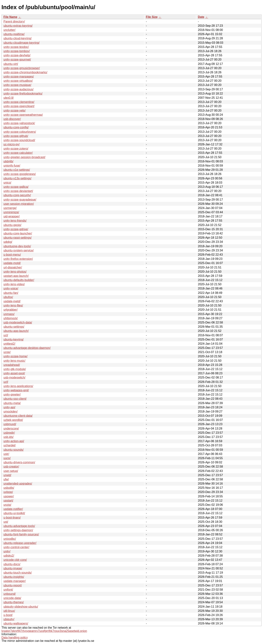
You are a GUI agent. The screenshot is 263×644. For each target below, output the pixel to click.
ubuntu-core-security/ (17, 195)
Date (201, 17)
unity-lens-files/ (13, 305)
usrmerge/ (10, 208)
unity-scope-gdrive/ (16, 229)
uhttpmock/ (11, 318)
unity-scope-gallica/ (16, 187)
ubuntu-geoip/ (12, 225)
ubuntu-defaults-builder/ (19, 280)
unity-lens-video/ (14, 284)
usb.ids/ (8, 437)
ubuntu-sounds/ (14, 450)
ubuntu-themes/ (14, 602)
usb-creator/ (11, 467)
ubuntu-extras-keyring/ (18, 26)
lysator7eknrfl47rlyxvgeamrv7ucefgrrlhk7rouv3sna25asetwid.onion (44, 631)
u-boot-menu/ (12, 255)
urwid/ (7, 475)
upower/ (9, 496)
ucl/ (6, 335)
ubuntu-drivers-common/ (19, 462)
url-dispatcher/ (13, 267)
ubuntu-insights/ (14, 577)
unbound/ (10, 594)
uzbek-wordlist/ (13, 420)
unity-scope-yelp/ (15, 111)
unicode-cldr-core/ (15, 560)
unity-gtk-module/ (15, 369)
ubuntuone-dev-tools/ (17, 246)
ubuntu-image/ (13, 568)
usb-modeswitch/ (14, 377)
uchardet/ (10, 445)
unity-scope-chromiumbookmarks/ (25, 72)
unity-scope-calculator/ (18, 153)
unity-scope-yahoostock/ (19, 123)
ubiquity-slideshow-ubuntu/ (21, 607)
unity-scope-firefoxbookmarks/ (23, 94)
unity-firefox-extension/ (18, 259)
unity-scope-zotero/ (16, 149)
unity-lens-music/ (14, 361)
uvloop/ (8, 492)
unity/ (7, 551)
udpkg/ (8, 242)
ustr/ (6, 454)
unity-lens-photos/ (15, 272)
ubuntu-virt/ (11, 64)
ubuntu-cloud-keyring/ (18, 38)
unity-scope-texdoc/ (16, 47)
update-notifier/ (13, 509)
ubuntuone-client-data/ (18, 416)
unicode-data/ (12, 598)
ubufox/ (8, 297)
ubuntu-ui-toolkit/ (14, 513)
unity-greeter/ (12, 395)
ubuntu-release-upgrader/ (20, 543)
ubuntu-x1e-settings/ (17, 170)
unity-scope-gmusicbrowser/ (22, 68)
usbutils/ (9, 488)
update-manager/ (15, 581)
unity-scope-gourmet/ (17, 60)
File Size (152, 17)
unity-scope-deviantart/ (18, 191)
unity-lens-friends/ (15, 221)
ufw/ (6, 479)
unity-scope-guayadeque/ (20, 200)
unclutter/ (9, 30)
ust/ (6, 522)
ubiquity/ (9, 619)
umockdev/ (11, 412)
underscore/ (11, 429)
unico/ (7, 183)
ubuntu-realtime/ (14, 34)
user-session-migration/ (19, 204)
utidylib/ (8, 161)
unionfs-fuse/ (12, 166)
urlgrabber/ (11, 310)
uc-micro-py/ (12, 144)
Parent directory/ (14, 21)
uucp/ (7, 458)
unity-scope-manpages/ (19, 77)
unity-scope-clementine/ (19, 102)
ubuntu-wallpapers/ (16, 623)
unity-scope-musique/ (17, 85)
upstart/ (8, 501)
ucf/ (6, 382)
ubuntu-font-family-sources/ (21, 534)
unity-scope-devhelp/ (17, 55)
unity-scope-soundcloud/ (19, 140)
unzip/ (7, 505)
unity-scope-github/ (16, 136)
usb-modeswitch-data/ (18, 322)
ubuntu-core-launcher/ (18, 233)
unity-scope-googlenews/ (20, 174)
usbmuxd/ (10, 424)
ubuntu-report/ (13, 585)
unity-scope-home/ (16, 356)
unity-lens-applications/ (18, 386)
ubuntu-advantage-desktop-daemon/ (27, 348)
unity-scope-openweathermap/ (23, 115)
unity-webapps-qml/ (16, 390)
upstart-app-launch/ (16, 276)
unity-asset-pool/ (14, 373)
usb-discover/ (12, 119)
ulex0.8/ (9, 98)
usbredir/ (9, 433)
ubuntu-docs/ (12, 564)
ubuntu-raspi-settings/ (18, 238)
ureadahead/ (12, 365)
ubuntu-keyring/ (14, 339)
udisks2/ (9, 556)
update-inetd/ (12, 301)
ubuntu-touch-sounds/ (18, 573)
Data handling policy (15, 638)
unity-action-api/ (14, 441)
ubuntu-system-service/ (19, 250)
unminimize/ (11, 212)
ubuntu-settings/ (14, 327)
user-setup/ (11, 471)
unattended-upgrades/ (18, 484)
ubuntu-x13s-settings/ (17, 178)
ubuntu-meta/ (12, 403)
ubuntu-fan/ (11, 293)
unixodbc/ (10, 539)
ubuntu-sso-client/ (15, 399)
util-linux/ (9, 611)
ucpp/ (7, 352)
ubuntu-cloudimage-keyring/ (21, 43)
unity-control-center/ (16, 547)
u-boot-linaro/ (12, 518)
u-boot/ (8, 615)
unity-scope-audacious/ (19, 89)
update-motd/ (12, 263)
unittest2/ (9, 344)
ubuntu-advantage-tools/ (19, 526)
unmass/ (9, 314)
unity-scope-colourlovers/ (20, 132)
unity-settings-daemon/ (18, 530)
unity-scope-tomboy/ (17, 51)
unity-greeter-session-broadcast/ (24, 157)
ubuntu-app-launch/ (16, 331)
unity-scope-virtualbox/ (18, 81)
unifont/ (8, 590)
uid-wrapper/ (12, 216)
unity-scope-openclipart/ (19, 106)
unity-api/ (9, 407)
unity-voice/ (11, 288)
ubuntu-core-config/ (16, 127)
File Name (10, 17)
